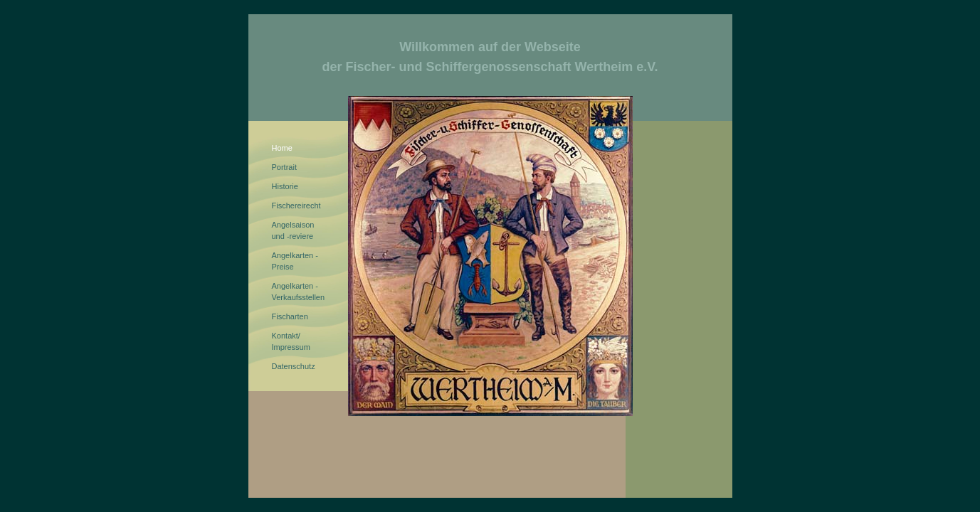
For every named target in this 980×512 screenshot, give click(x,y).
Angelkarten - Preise (295, 261)
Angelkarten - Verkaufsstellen (299, 292)
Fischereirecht (296, 206)
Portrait (284, 167)
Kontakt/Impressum (291, 341)
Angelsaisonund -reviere (293, 230)
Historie (285, 186)
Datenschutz (294, 366)
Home (282, 148)
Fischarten (290, 316)
